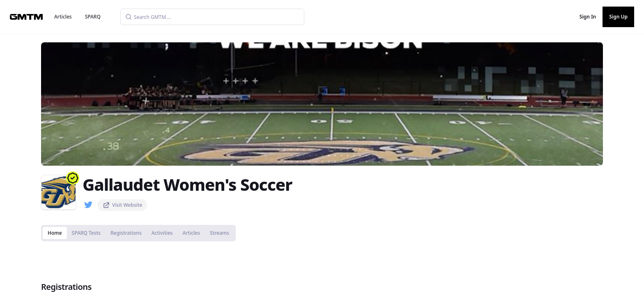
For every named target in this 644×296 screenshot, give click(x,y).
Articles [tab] (191, 233)
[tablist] (138, 233)
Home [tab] (55, 233)
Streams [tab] (220, 233)
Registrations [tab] (126, 233)
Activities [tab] (162, 233)
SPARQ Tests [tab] (86, 233)
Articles (63, 17)
